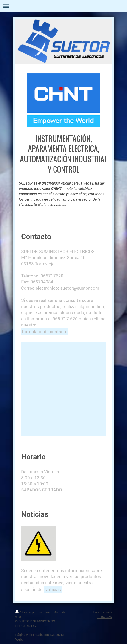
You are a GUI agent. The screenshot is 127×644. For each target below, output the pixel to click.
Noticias (53, 589)
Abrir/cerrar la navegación (63, 6)
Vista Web (105, 617)
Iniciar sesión (102, 612)
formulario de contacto (45, 331)
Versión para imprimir (34, 612)
